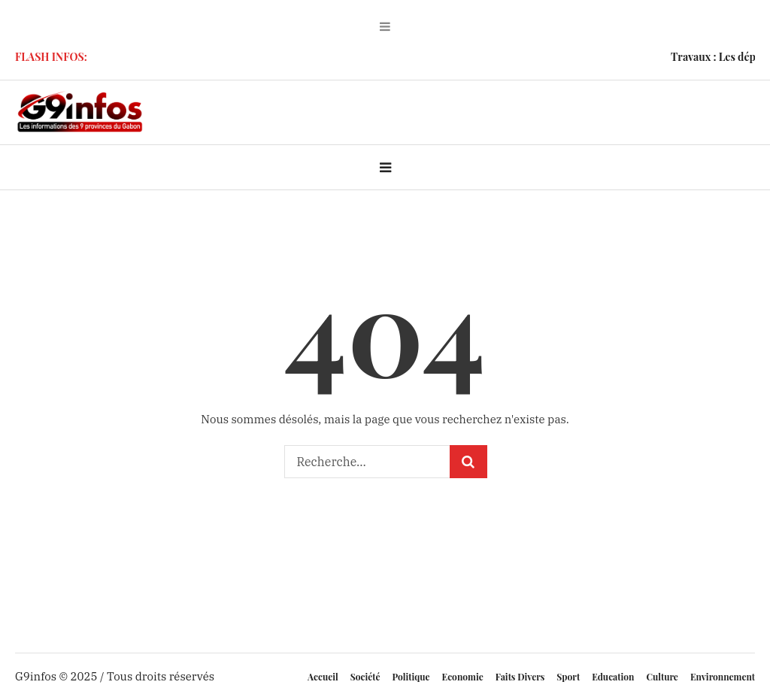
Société (365, 677)
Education (613, 677)
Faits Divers (520, 677)
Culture (662, 677)
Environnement (723, 677)
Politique (411, 677)
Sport (568, 677)
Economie (463, 677)
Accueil (323, 677)
